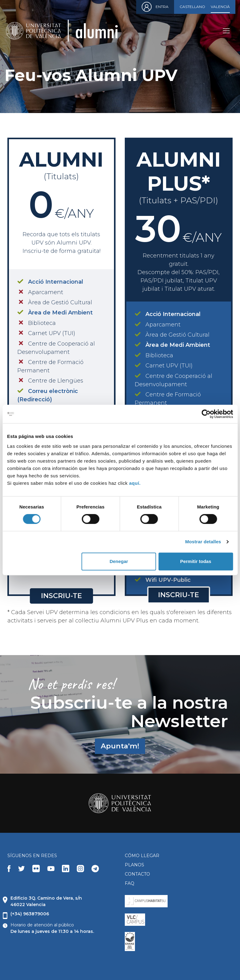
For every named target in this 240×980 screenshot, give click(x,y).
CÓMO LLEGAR (142, 856)
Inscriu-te (61, 596)
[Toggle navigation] (226, 31)
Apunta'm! (120, 746)
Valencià (220, 7)
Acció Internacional (56, 282)
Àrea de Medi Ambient (60, 313)
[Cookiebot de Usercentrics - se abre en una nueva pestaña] (206, 414)
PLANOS (134, 865)
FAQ (130, 883)
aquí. (135, 483)
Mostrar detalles (203, 542)
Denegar (119, 561)
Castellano (192, 7)
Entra (162, 7)
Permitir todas (196, 561)
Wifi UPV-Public (168, 580)
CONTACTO (137, 874)
